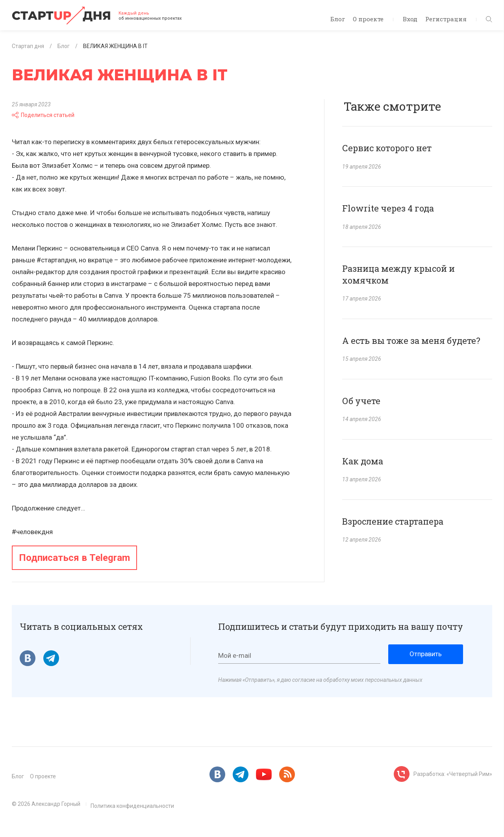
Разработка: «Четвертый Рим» (453, 774)
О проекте (368, 19)
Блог (338, 19)
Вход (410, 19)
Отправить (426, 654)
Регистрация (446, 19)
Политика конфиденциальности (132, 806)
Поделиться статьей (43, 115)
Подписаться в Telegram (74, 558)
